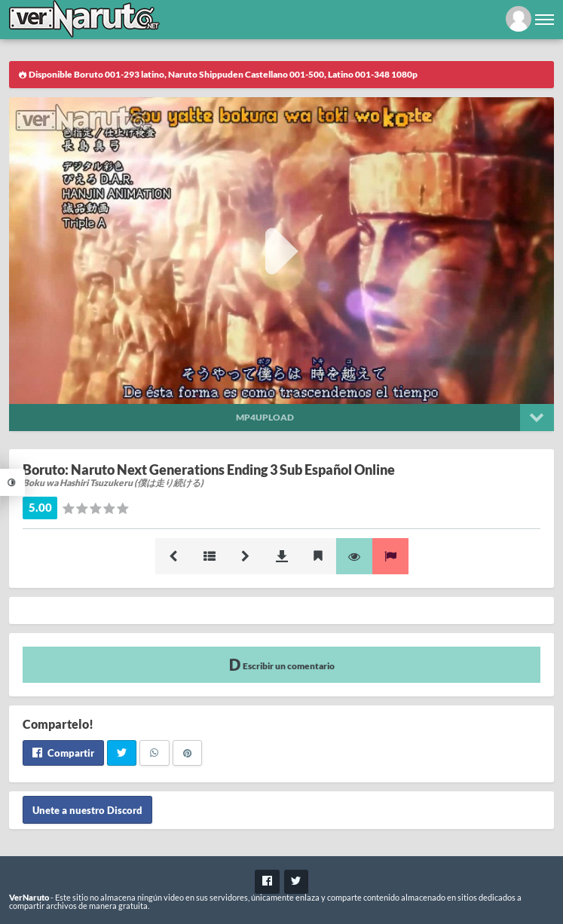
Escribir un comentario (282, 664)
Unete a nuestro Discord (87, 809)
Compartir (63, 753)
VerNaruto (29, 897)
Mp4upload (265, 417)
